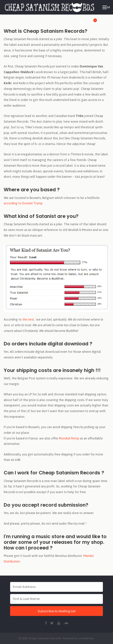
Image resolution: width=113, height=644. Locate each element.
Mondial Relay (69, 438)
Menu (106, 7)
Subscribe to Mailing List (57, 611)
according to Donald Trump (23, 203)
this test (28, 319)
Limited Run (86, 638)
